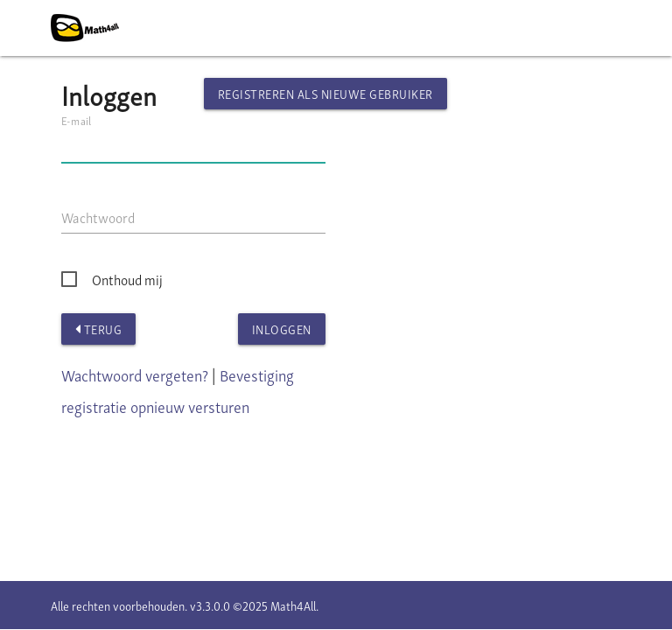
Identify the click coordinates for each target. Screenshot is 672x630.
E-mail (76, 120)
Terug (99, 329)
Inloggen (282, 329)
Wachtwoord (98, 217)
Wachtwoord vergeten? (135, 374)
